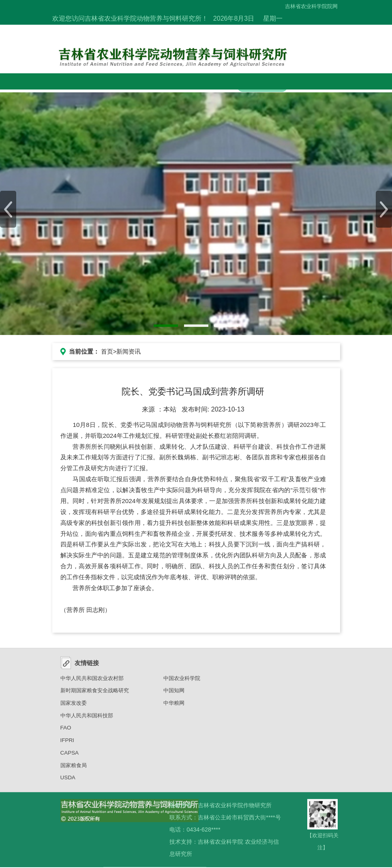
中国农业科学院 (182, 681)
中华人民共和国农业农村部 (92, 681)
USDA (68, 780)
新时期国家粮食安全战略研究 (95, 693)
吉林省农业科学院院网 (311, 6)
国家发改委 (74, 706)
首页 (107, 351)
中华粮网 (174, 706)
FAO (66, 730)
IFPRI (67, 743)
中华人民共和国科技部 (87, 718)
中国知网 (174, 693)
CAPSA (70, 756)
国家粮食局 (74, 768)
